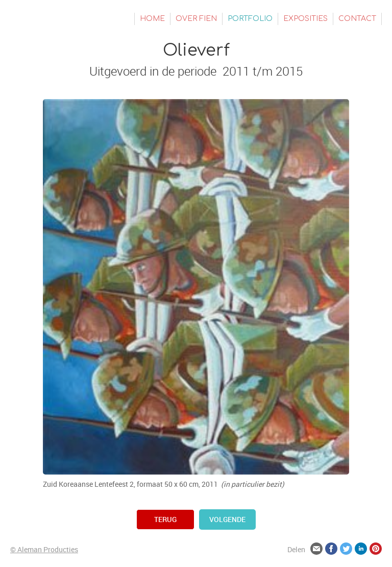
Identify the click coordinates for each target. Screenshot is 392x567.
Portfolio (250, 19)
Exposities (305, 19)
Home (152, 19)
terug (165, 519)
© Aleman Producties (44, 549)
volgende (227, 519)
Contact (357, 19)
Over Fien (196, 19)
